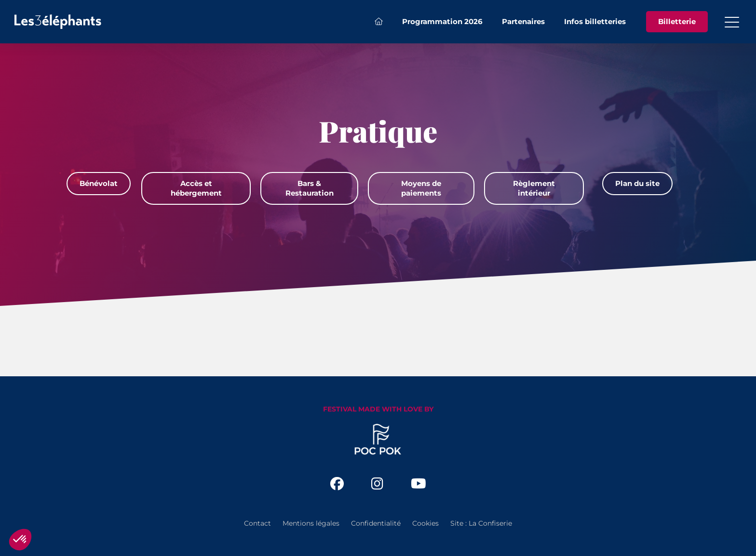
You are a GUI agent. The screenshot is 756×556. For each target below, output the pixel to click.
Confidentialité (376, 523)
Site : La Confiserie (481, 523)
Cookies (425, 523)
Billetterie (677, 21)
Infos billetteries (595, 21)
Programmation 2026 (442, 21)
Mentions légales (311, 523)
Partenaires (523, 21)
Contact (257, 523)
